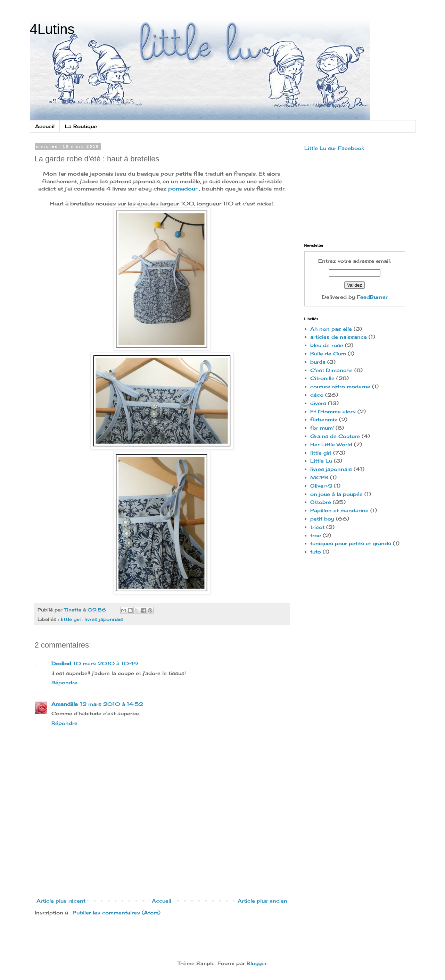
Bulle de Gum (328, 353)
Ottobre (321, 502)
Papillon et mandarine (339, 510)
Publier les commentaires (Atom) (117, 913)
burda (318, 362)
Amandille (65, 704)
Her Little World (331, 444)
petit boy (322, 519)
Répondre (64, 682)
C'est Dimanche (331, 370)
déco (317, 395)
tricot (317, 527)
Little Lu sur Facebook (334, 148)
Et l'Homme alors (333, 411)
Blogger (257, 963)
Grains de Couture (335, 436)
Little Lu (321, 461)
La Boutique (81, 126)
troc (316, 535)
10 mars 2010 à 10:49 (106, 663)
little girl (71, 619)
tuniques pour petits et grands (351, 543)
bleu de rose (327, 345)
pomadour (183, 189)
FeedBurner (372, 297)
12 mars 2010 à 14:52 (112, 704)
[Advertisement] (162, 862)
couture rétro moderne (340, 386)
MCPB (319, 477)
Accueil (45, 126)
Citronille (322, 378)
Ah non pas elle (331, 329)
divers (318, 403)
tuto (316, 552)
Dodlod (61, 663)
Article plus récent (61, 901)
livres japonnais (104, 619)
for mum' (322, 428)
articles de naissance (339, 337)
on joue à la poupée (336, 494)
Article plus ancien (262, 901)
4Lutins (52, 29)
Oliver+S (321, 486)
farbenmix (324, 419)
